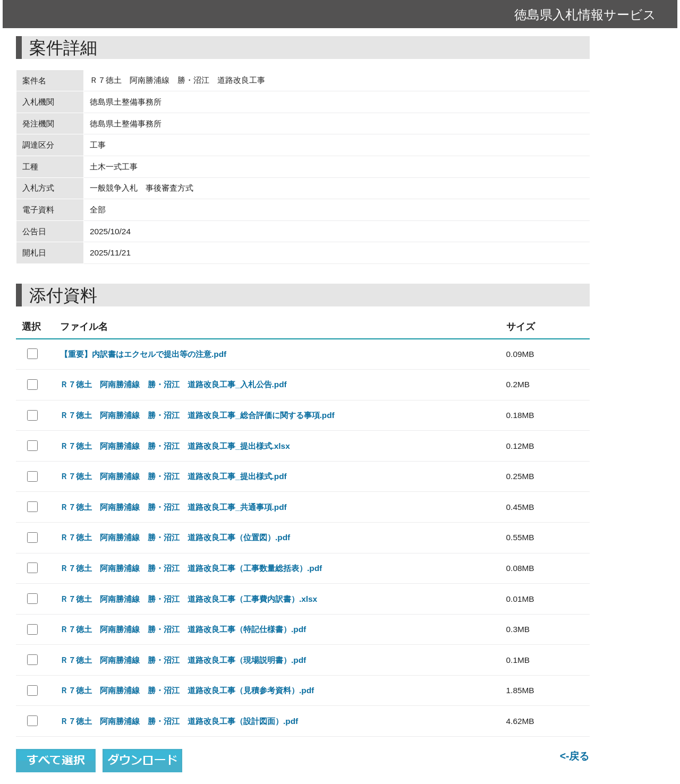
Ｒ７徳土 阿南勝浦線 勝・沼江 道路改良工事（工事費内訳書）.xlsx (189, 599)
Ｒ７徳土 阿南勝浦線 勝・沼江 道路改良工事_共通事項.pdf (173, 507)
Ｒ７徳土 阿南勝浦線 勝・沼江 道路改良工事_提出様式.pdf (173, 476)
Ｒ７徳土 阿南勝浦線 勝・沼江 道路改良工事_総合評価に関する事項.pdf (197, 415)
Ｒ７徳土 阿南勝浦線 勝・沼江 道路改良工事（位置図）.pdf (175, 537)
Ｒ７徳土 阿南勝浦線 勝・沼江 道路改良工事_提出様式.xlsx (175, 446)
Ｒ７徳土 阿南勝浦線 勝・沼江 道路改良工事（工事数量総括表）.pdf (191, 568)
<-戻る (575, 756)
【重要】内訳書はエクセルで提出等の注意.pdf (143, 354)
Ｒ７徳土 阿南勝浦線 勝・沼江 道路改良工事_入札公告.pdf (173, 384)
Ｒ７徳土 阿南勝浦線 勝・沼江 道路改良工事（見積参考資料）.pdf (187, 690)
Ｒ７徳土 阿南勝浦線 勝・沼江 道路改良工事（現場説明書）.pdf (183, 660)
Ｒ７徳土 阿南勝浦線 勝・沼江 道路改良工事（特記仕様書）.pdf (183, 629)
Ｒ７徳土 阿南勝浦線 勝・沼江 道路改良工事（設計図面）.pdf (179, 721)
